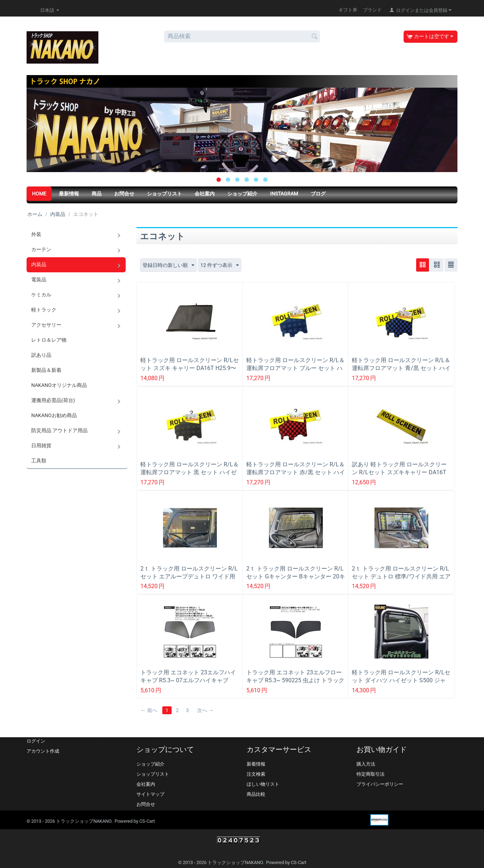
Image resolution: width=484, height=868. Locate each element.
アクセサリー (46, 325)
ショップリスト (164, 194)
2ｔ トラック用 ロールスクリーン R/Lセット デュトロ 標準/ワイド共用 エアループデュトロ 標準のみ (401, 576)
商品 (97, 194)
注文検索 (256, 774)
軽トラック (44, 310)
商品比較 (256, 794)
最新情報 (69, 194)
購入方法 (366, 764)
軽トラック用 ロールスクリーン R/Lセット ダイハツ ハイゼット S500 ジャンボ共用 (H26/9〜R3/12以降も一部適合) (401, 684)
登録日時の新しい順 (168, 266)
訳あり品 (41, 355)
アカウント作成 (43, 751)
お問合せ (124, 194)
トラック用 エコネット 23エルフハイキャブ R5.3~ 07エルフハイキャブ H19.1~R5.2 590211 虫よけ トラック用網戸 (188, 684)
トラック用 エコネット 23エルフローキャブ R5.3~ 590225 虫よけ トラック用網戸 (295, 680)
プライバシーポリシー (380, 784)
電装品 (39, 280)
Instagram (284, 194)
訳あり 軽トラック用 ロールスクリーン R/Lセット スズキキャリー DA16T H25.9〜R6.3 (399, 472)
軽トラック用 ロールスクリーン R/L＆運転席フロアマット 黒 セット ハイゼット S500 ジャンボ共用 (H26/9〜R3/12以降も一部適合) (190, 476)
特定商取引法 (371, 774)
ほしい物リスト (263, 784)
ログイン (36, 741)
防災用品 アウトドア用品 (59, 430)
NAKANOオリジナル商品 (59, 385)
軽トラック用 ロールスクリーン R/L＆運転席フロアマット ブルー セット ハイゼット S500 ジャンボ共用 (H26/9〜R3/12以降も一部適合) (296, 372)
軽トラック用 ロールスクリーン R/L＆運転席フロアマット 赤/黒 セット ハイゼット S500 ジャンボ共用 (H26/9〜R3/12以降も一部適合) (296, 476)
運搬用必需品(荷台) (53, 400)
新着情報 (256, 764)
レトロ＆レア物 (49, 340)
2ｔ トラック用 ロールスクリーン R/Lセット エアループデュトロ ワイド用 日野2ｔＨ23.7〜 (189, 576)
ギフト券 (348, 10)
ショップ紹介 (242, 194)
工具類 (39, 461)
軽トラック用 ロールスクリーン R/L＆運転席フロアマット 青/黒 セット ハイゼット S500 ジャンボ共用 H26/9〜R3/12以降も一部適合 (401, 372)
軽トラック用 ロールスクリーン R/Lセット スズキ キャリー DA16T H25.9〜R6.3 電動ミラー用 (190, 368)
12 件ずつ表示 (220, 266)
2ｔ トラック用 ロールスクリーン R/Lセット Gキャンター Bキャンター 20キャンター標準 (296, 576)
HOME (39, 194)
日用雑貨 (41, 445)
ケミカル (41, 295)
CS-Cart (147, 821)
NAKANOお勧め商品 (54, 415)
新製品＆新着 (46, 370)
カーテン (41, 249)
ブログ (318, 194)
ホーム (35, 214)
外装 (36, 234)
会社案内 (205, 194)
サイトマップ (150, 794)
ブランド (372, 10)
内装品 (58, 214)
